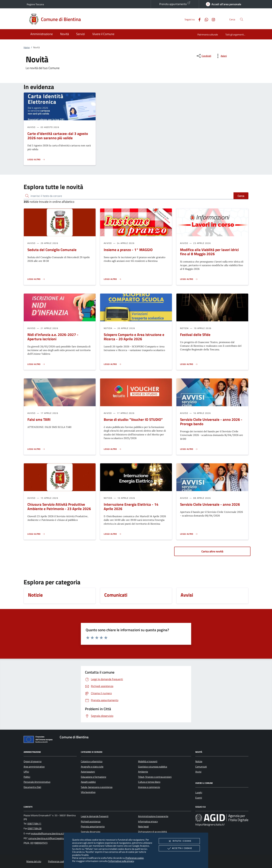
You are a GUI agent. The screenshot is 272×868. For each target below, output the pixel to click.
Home (27, 47)
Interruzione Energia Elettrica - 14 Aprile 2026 (131, 506)
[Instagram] (212, 19)
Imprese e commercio (149, 787)
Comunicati (201, 767)
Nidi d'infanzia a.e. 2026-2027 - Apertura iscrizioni (53, 337)
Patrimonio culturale (208, 34)
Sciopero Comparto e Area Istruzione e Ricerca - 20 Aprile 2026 (134, 337)
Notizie (199, 761)
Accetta (179, 848)
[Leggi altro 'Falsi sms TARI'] (36, 449)
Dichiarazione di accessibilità (152, 832)
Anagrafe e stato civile (92, 767)
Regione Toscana (35, 4)
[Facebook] (198, 19)
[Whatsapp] (205, 19)
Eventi (199, 798)
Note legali (143, 827)
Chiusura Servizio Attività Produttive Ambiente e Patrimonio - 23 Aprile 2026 (59, 506)
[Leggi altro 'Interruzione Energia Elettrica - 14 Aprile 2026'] (113, 534)
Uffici (26, 772)
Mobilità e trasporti (148, 761)
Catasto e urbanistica (92, 761)
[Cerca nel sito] (242, 19)
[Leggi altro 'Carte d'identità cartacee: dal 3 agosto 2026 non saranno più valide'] (36, 160)
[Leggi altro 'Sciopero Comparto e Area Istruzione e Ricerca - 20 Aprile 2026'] (113, 364)
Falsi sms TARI (39, 419)
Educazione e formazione (93, 777)
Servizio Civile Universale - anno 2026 (210, 504)
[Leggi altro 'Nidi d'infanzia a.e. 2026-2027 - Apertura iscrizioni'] (36, 364)
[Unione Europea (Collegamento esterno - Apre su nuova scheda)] (39, 740)
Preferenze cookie (135, 858)
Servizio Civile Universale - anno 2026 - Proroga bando (211, 422)
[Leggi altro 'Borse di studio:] (113, 449)
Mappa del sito (34, 861)
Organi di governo (33, 761)
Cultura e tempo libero (149, 782)
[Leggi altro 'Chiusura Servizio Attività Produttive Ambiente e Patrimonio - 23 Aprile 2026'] (36, 534)
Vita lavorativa (88, 792)
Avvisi (198, 772)
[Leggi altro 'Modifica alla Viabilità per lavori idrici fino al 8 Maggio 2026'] (189, 279)
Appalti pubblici (88, 782)
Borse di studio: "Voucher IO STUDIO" (133, 419)
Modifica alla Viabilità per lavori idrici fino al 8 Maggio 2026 (209, 252)
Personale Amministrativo (37, 782)
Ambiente (143, 772)
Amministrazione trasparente (153, 816)
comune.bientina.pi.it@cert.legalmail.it (48, 838)
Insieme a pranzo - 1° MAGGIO (128, 250)
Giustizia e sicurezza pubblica (153, 767)
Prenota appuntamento (175, 4)
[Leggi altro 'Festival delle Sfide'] (189, 364)
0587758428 (35, 828)
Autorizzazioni (88, 772)
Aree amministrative (34, 767)
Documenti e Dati (32, 787)
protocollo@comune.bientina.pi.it (48, 833)
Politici (27, 777)
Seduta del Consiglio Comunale (52, 250)
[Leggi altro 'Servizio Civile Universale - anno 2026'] (189, 534)
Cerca (241, 196)
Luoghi (199, 792)
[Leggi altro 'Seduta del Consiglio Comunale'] (36, 279)
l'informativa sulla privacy (121, 861)
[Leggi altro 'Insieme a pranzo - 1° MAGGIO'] (113, 279)
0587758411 (34, 824)
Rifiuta (179, 841)
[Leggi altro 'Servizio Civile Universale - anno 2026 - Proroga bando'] (189, 449)
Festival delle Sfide (195, 335)
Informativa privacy (148, 821)
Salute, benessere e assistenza (97, 787)
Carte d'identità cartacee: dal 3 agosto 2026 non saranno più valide (58, 136)
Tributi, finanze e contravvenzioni (155, 777)
